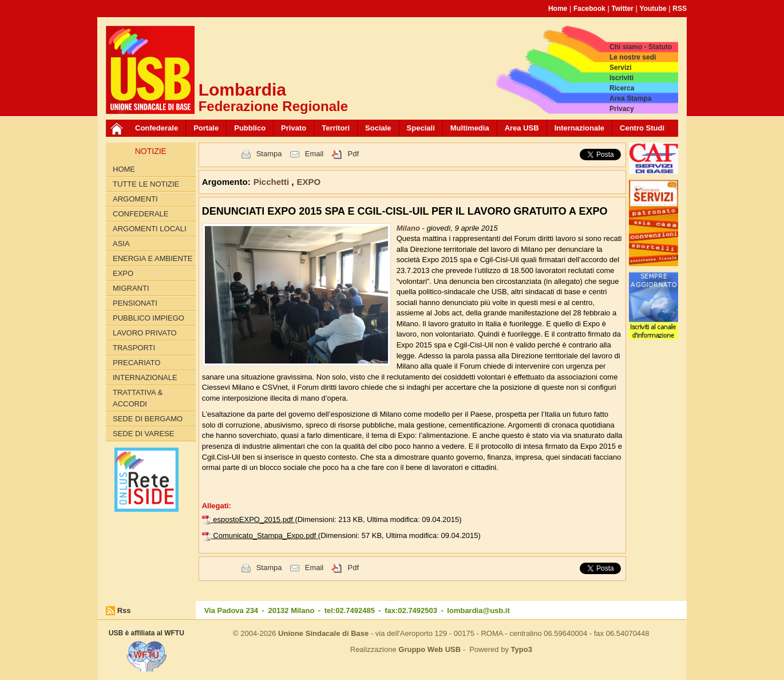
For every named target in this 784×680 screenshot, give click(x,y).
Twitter (623, 9)
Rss (124, 610)
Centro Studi (642, 128)
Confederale (157, 128)
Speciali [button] (421, 128)
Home (558, 9)
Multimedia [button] (470, 128)
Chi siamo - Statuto (641, 47)
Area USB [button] (522, 128)
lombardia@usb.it (478, 610)
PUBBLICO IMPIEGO (149, 318)
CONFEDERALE (141, 214)
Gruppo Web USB (429, 649)
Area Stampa (630, 98)
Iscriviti (621, 78)
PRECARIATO (136, 363)
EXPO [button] (309, 182)
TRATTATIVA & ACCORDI (138, 398)
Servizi (621, 68)
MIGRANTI (131, 288)
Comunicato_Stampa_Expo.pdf (266, 535)
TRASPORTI (134, 348)
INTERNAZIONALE (145, 377)
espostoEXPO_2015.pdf (254, 519)
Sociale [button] (378, 128)
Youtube (653, 9)
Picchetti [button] (273, 182)
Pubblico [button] (250, 128)
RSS (680, 9)
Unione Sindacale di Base (323, 633)
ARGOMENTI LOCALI (150, 229)
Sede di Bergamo (148, 419)
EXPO (123, 273)
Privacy (622, 109)
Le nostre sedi (633, 57)
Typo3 (522, 649)
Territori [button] (336, 128)
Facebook (589, 9)
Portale (206, 128)
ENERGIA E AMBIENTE (153, 258)
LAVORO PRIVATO (145, 333)
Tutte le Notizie (146, 184)
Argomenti (135, 199)
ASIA (121, 244)
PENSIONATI (135, 303)
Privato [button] (294, 128)
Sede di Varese (143, 434)
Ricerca (622, 88)
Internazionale (579, 128)
